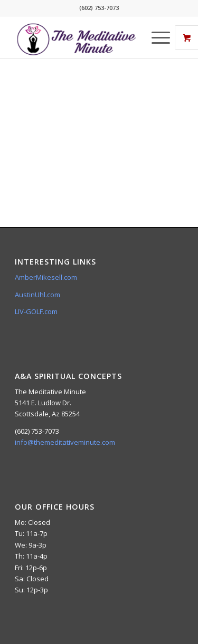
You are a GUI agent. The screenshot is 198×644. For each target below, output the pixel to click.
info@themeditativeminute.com (65, 442)
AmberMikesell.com (46, 277)
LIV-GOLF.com (36, 311)
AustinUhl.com (37, 295)
